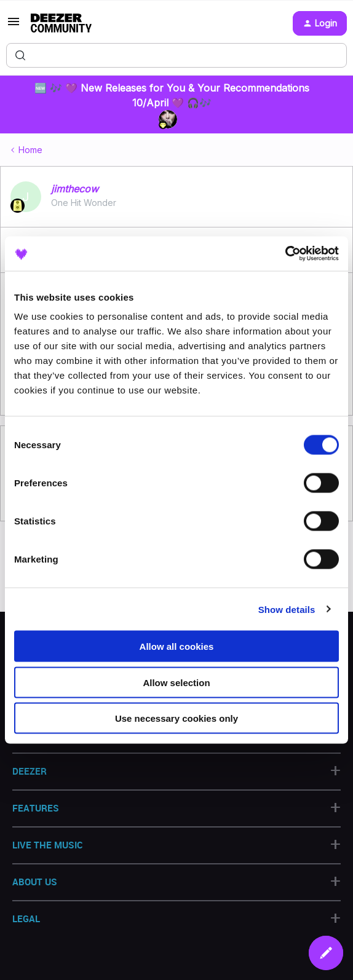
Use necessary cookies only (177, 718)
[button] (14, 26)
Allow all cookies (177, 646)
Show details (287, 609)
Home (30, 150)
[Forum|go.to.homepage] (61, 23)
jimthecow (75, 189)
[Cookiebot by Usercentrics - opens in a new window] (285, 254)
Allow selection (176, 682)
